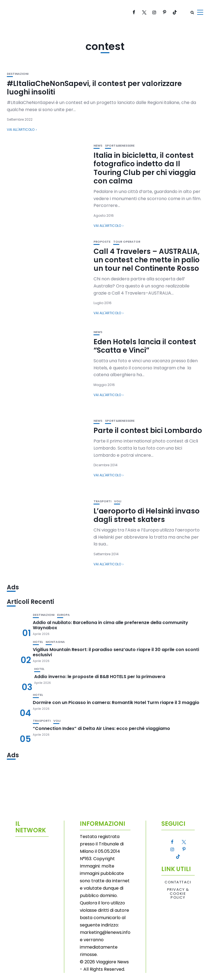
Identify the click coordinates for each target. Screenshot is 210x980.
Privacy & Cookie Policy (178, 894)
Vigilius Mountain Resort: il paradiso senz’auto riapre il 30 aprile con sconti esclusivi (116, 652)
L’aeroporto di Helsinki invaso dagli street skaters (147, 515)
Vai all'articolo (21, 130)
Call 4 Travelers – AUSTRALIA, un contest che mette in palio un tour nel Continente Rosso (147, 260)
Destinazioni (18, 74)
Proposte (102, 242)
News (98, 146)
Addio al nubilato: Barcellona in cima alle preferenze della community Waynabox (110, 625)
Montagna (55, 642)
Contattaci (178, 882)
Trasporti (102, 501)
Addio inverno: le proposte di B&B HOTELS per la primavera (100, 677)
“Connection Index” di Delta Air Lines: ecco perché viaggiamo (101, 728)
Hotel (38, 642)
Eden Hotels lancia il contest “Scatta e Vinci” (145, 346)
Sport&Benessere (120, 146)
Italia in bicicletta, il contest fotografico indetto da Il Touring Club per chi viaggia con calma (145, 168)
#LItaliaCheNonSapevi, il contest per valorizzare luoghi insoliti (94, 88)
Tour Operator (127, 242)
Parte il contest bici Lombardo (148, 430)
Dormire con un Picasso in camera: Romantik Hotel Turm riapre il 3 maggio (116, 703)
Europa (63, 615)
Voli (118, 501)
